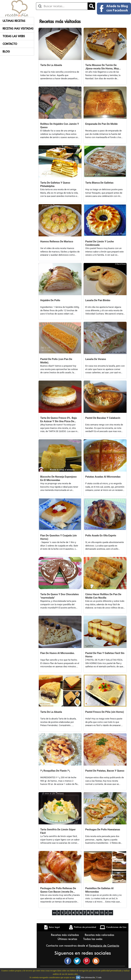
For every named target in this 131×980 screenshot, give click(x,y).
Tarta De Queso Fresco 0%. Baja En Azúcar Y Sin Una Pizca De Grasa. (59, 420)
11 (102, 913)
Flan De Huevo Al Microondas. (57, 653)
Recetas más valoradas (100, 935)
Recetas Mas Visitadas (18, 29)
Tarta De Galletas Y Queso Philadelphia (55, 184)
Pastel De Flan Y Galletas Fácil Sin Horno (105, 655)
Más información (88, 977)
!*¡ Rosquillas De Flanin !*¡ (55, 771)
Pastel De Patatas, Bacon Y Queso (105, 771)
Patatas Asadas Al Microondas (103, 477)
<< (54, 913)
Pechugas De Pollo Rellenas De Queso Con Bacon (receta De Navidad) (58, 890)
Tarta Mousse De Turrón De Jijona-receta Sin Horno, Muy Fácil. (102, 67)
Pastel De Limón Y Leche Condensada (100, 243)
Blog (6, 52)
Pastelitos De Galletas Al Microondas (99, 890)
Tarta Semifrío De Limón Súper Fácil (58, 831)
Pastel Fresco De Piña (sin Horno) (105, 712)
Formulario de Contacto (104, 946)
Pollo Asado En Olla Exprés (101, 536)
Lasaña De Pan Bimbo (98, 300)
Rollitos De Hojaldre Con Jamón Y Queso (60, 126)
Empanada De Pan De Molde (101, 124)
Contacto (10, 44)
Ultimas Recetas (14, 21)
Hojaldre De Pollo (50, 300)
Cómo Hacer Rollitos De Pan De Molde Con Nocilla (103, 596)
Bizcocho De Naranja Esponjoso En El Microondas (58, 478)
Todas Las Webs (14, 36)
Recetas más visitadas (65, 935)
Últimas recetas (68, 939)
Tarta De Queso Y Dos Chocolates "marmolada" (60, 596)
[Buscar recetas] (62, 6)
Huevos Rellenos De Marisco (57, 242)
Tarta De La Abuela (51, 65)
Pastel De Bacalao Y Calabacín (103, 418)
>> (111, 913)
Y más (99, 977)
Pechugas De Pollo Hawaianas (103, 830)
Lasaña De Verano (96, 359)
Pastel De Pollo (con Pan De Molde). (56, 361)
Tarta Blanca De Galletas (99, 183)
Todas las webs (93, 939)
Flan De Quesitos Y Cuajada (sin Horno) (59, 537)
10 (97, 913)
